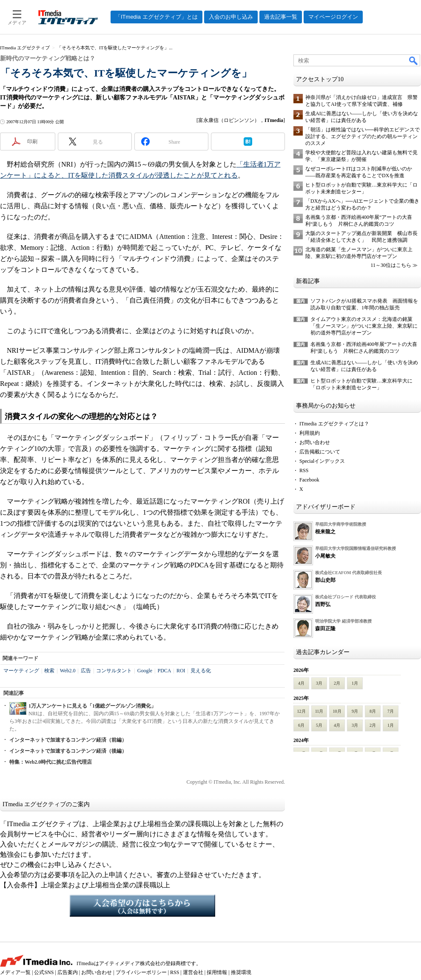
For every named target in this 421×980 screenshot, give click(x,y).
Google (145, 671)
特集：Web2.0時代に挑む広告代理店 (51, 762)
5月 (319, 725)
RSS (304, 470)
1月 (355, 683)
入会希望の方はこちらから (142, 906)
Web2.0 (68, 671)
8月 (373, 711)
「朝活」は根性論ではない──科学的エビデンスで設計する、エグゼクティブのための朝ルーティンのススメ (363, 136)
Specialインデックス (322, 461)
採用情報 (217, 972)
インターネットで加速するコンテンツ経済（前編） (68, 740)
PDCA (164, 671)
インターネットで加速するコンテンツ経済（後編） (68, 751)
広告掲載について (320, 452)
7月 (391, 711)
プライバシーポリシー (141, 972)
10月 (337, 711)
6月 (301, 725)
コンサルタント (114, 671)
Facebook (309, 480)
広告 (86, 671)
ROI (181, 671)
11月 (319, 711)
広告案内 (68, 972)
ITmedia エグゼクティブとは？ (334, 424)
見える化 (201, 671)
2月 (337, 683)
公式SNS (44, 972)
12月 (302, 711)
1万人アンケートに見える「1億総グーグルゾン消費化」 (92, 706)
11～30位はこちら (391, 265)
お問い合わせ (315, 442)
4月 (301, 683)
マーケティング (21, 671)
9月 (355, 711)
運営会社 (193, 972)
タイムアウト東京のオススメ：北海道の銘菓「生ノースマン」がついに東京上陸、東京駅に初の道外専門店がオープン (364, 326)
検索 (49, 671)
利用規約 (310, 433)
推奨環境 (241, 972)
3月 (319, 683)
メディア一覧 (15, 972)
